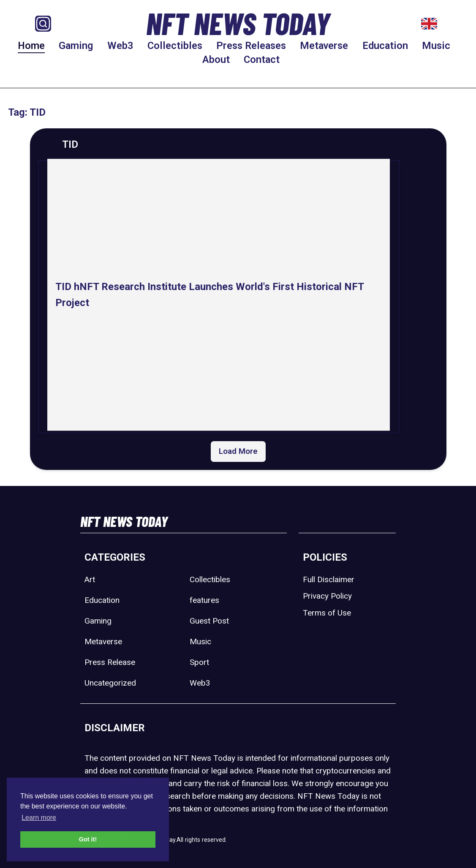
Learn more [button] (39, 818)
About (216, 60)
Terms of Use (327, 613)
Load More (238, 451)
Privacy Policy (327, 596)
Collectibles (175, 46)
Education (385, 46)
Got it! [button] (88, 839)
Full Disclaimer (329, 579)
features (204, 600)
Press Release (110, 662)
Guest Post (209, 621)
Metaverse (324, 46)
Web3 (120, 46)
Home (31, 46)
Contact (262, 60)
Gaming (76, 46)
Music (436, 46)
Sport (199, 662)
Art (90, 579)
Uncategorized (110, 683)
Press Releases (251, 46)
